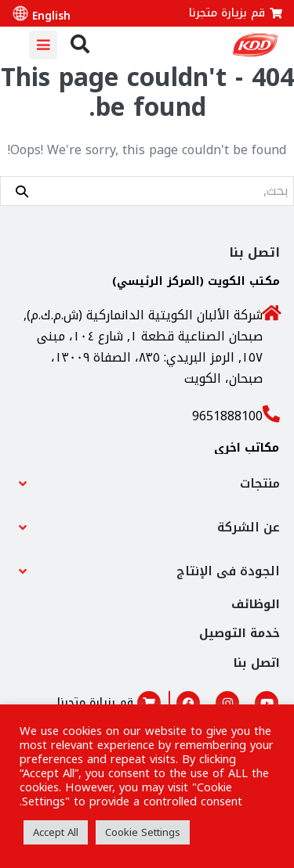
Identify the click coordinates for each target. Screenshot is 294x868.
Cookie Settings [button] (143, 832)
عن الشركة (249, 527)
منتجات (260, 483)
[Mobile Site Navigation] (43, 45)
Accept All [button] (56, 832)
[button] (147, 484)
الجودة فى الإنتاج (228, 571)
